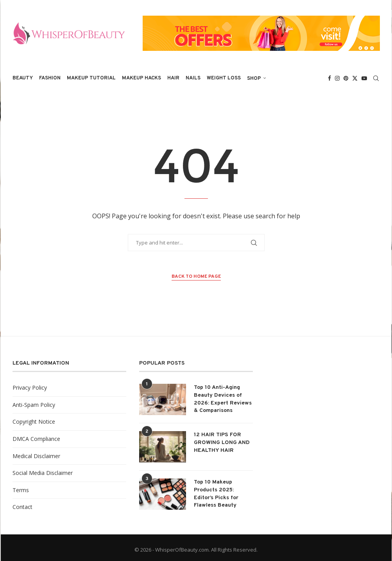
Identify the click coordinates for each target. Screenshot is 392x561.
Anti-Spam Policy (34, 405)
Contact (22, 507)
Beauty (23, 78)
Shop (254, 79)
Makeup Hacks (141, 78)
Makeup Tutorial (91, 78)
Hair (173, 78)
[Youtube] (364, 78)
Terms (21, 490)
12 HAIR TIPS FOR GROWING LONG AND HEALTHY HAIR (222, 442)
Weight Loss (224, 78)
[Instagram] (337, 78)
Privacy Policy (30, 387)
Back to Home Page (196, 277)
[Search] (376, 78)
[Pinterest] (346, 78)
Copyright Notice (34, 422)
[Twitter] (355, 78)
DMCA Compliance (36, 439)
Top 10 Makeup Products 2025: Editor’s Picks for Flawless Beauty (216, 494)
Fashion (50, 78)
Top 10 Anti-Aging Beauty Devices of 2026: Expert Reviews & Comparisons (223, 399)
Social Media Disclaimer (43, 473)
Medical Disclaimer (36, 456)
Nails (193, 78)
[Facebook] (329, 78)
